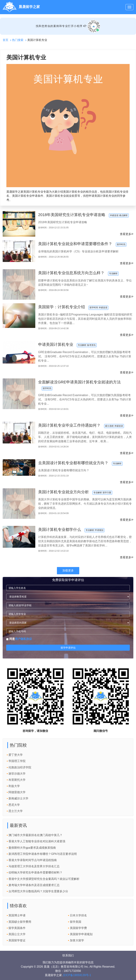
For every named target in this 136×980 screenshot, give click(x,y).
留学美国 (76, 922)
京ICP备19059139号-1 (77, 975)
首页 (5, 40)
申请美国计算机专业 (56, 344)
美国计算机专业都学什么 (60, 530)
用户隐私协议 (23, 639)
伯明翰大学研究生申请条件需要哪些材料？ (35, 872)
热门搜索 (18, 40)
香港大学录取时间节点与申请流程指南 (33, 860)
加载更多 (68, 570)
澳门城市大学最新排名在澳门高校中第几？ (35, 835)
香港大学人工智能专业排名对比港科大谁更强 (37, 841)
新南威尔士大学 (18, 798)
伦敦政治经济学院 (20, 767)
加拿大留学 (77, 940)
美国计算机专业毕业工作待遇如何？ (69, 425)
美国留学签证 (17, 940)
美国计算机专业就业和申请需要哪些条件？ (75, 244)
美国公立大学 (17, 934)
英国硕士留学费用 (20, 922)
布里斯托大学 (17, 780)
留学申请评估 (68, 648)
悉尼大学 (14, 805)
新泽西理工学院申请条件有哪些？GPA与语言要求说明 (43, 854)
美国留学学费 (78, 928)
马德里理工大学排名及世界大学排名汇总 (34, 866)
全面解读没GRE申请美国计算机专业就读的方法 (79, 382)
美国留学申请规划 (81, 934)
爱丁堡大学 (16, 755)
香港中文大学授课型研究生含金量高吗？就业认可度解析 (44, 879)
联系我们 (68, 955)
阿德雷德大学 (17, 792)
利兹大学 (14, 786)
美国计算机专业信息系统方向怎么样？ (71, 273)
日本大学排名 (78, 915)
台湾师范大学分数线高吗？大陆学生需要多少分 (38, 891)
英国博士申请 (17, 915)
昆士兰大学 (16, 811)
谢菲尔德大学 (17, 774)
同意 (19, 639)
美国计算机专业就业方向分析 (63, 492)
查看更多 (127, 234)
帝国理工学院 (17, 761)
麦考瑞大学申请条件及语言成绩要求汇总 (34, 885)
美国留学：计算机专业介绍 (62, 307)
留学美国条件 (17, 928)
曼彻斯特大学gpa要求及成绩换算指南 (32, 848)
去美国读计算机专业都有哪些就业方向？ (73, 463)
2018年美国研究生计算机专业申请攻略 (72, 215)
